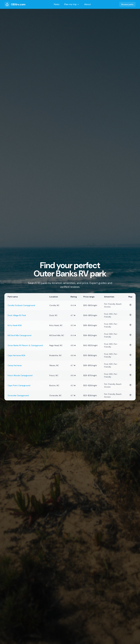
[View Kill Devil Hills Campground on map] (130, 335)
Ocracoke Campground (18, 395)
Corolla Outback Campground (21, 305)
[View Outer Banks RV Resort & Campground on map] (130, 345)
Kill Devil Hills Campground (19, 335)
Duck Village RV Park (17, 315)
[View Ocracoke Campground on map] (130, 395)
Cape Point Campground (19, 385)
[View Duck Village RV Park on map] (130, 315)
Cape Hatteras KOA (16, 355)
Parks (57, 4)
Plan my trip (72, 4)
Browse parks (127, 4)
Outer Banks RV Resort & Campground (25, 345)
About (87, 4)
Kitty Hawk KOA (15, 325)
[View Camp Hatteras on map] (130, 365)
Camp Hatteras (15, 365)
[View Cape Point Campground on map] (130, 385)
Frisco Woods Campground (20, 375)
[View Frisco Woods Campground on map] (130, 375)
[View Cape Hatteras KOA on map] (130, 355)
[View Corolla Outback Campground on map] (130, 305)
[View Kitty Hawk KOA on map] (130, 325)
